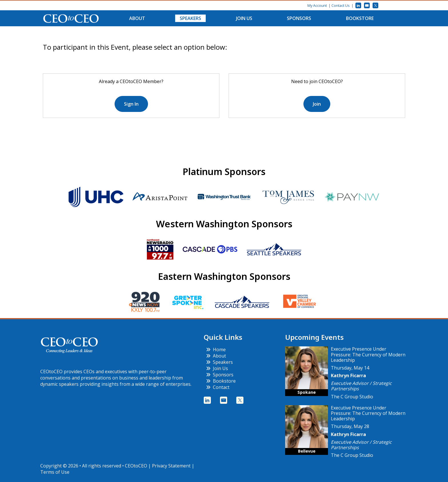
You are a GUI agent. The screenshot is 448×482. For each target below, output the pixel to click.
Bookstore (360, 18)
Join (317, 104)
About (137, 18)
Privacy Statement (171, 466)
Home (216, 350)
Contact (218, 387)
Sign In (131, 104)
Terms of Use (55, 472)
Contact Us (341, 5)
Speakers (190, 18)
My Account (317, 5)
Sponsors (299, 18)
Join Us (244, 18)
